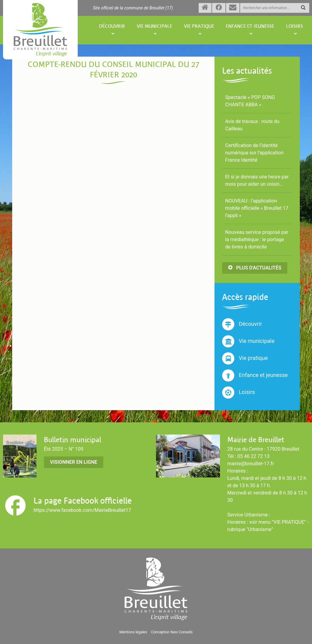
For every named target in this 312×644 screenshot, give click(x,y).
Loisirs (294, 26)
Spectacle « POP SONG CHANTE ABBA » (250, 101)
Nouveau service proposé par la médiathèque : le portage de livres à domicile (257, 239)
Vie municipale (154, 26)
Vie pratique (199, 26)
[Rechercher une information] (275, 8)
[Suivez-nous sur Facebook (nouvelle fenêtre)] (219, 8)
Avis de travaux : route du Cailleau (252, 125)
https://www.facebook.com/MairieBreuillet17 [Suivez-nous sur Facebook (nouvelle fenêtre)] (82, 510)
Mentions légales (133, 632)
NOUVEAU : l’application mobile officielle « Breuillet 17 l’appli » (257, 208)
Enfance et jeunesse (250, 26)
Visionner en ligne (74, 462)
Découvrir (112, 26)
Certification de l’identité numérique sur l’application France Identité (254, 153)
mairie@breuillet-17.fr (251, 464)
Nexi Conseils (182, 632)
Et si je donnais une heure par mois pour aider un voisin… (257, 180)
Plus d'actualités (255, 268)
